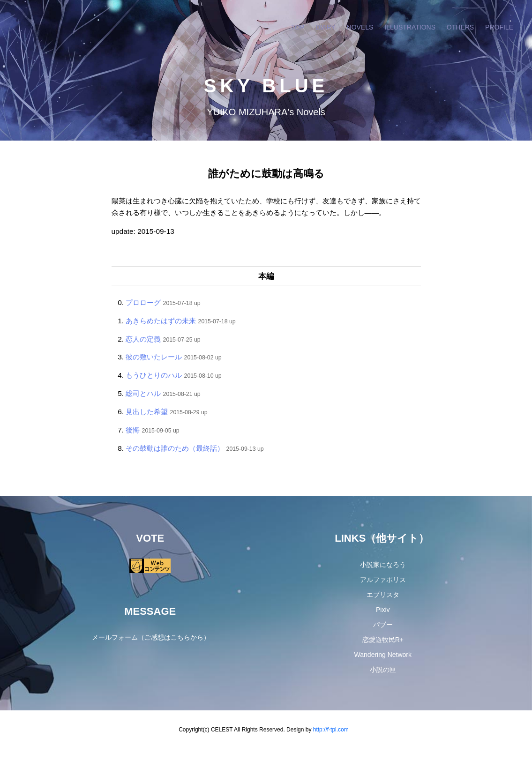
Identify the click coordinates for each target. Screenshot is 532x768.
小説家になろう (383, 565)
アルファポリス (383, 580)
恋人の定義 (143, 339)
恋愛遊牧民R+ (383, 640)
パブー (383, 625)
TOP (298, 27)
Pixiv (383, 610)
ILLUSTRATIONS (410, 27)
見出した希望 (147, 412)
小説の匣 (383, 670)
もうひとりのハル (154, 375)
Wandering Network (383, 655)
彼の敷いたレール (154, 357)
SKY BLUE (266, 86)
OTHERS (460, 27)
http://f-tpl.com (331, 730)
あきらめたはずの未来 (161, 321)
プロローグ (143, 302)
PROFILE (499, 27)
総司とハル (143, 393)
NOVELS (360, 27)
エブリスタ (383, 595)
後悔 (133, 430)
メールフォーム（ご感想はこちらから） (151, 637)
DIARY (326, 27)
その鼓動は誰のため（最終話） (175, 448)
